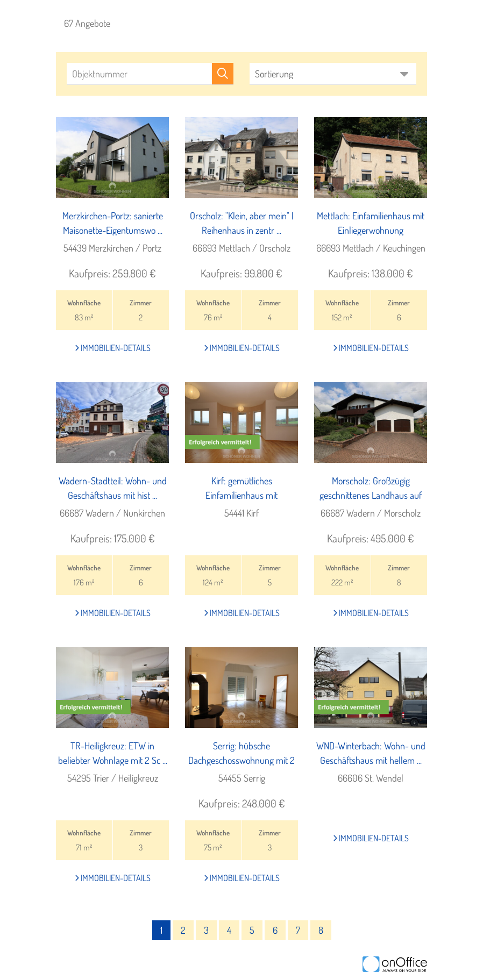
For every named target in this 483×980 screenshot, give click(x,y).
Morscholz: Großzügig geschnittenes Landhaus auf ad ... (371, 495)
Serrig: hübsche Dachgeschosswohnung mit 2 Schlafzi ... (241, 760)
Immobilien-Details (113, 348)
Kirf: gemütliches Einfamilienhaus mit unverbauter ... (241, 495)
